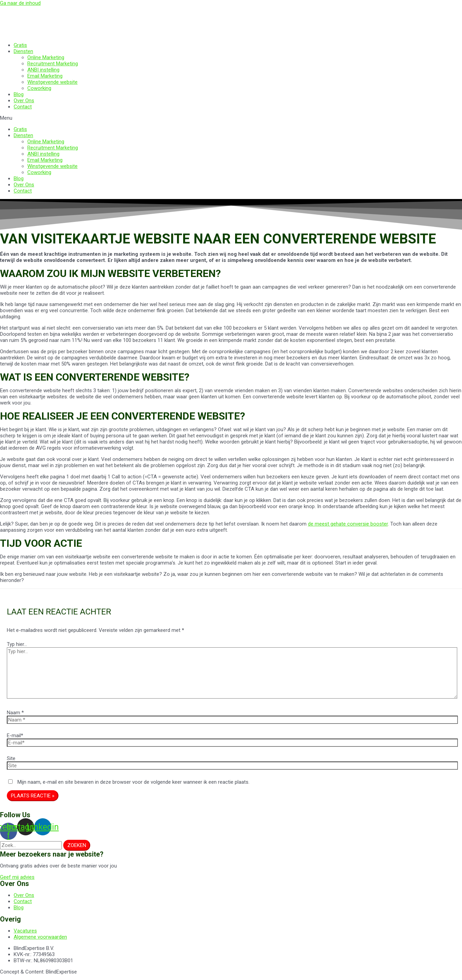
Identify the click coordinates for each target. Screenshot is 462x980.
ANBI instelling (43, 70)
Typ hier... (17, 644)
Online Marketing (46, 57)
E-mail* (15, 736)
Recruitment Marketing (53, 64)
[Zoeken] (77, 845)
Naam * (15, 713)
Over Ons (24, 101)
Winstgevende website (52, 82)
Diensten (23, 51)
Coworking (39, 88)
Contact (23, 107)
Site (11, 758)
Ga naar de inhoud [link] (20, 3)
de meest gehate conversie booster (348, 524)
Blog (19, 94)
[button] (231, 118)
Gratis (20, 45)
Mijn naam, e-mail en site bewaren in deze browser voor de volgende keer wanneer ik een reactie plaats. (133, 782)
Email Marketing (45, 76)
